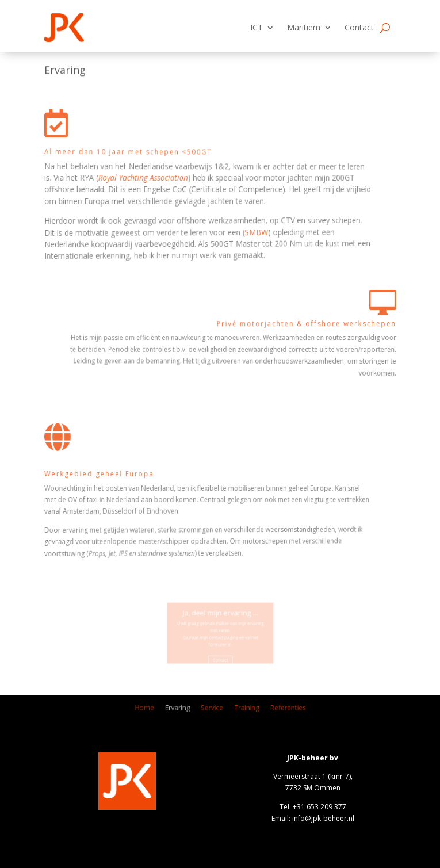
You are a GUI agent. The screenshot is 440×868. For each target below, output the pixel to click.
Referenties (267, 710)
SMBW (178, 229)
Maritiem (304, 27)
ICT (257, 27)
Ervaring (190, 710)
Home (168, 710)
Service (214, 710)
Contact (359, 27)
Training (238, 710)
